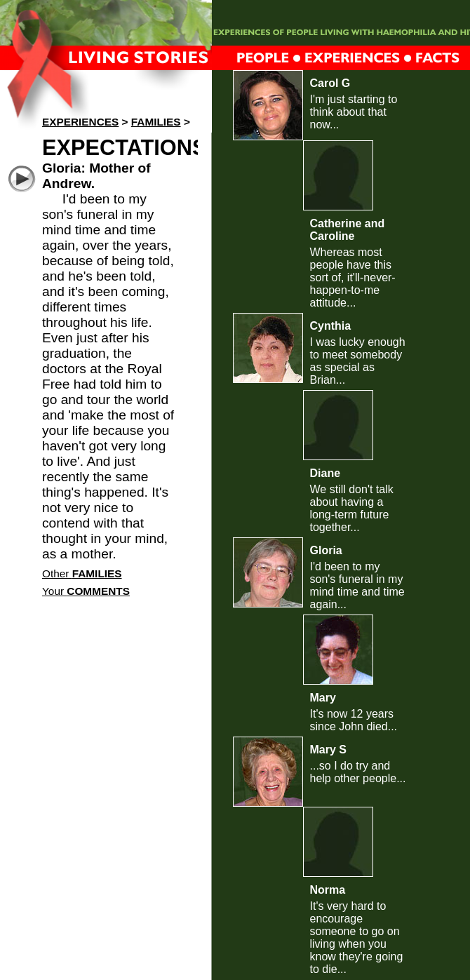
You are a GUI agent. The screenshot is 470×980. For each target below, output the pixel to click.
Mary (323, 698)
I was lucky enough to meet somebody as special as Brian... (358, 361)
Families (156, 122)
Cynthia (331, 326)
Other (82, 573)
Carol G (330, 83)
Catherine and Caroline (348, 230)
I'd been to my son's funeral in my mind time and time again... (357, 585)
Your (86, 591)
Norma (328, 890)
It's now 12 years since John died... (354, 720)
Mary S (328, 750)
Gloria (326, 550)
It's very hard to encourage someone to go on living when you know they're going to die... (357, 938)
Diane (325, 473)
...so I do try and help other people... (358, 772)
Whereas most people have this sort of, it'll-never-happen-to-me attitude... (353, 277)
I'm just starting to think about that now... (354, 112)
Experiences (80, 122)
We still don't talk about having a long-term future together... (352, 508)
